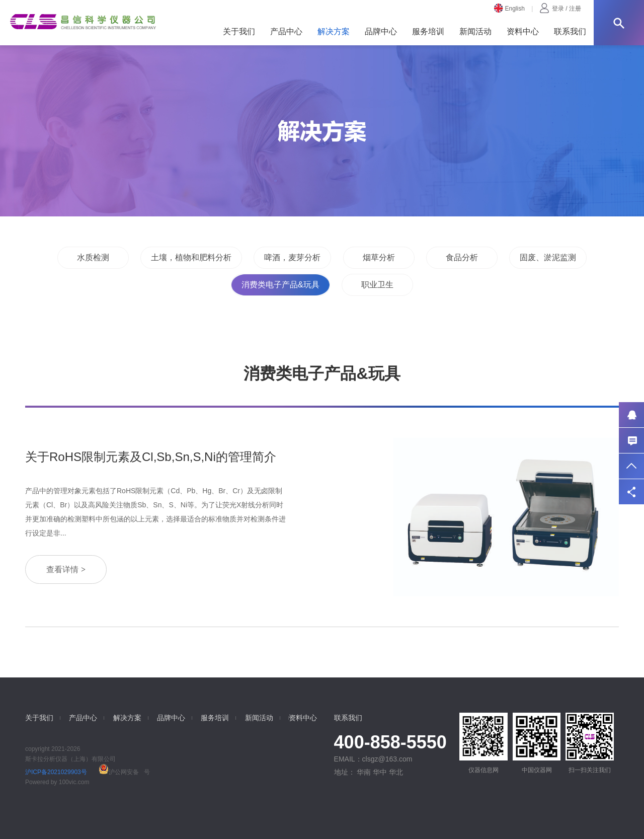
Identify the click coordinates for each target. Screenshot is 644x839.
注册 (575, 9)
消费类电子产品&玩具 (280, 285)
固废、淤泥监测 (548, 257)
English (509, 9)
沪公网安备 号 (124, 772)
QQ (631, 415)
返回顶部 (631, 466)
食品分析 (462, 257)
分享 (631, 492)
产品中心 (286, 31)
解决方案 (334, 31)
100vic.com (74, 782)
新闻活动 (475, 31)
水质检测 (93, 257)
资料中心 (523, 31)
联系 (631, 440)
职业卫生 (377, 285)
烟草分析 (379, 257)
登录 (558, 9)
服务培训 (428, 31)
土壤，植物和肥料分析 (191, 257)
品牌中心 (381, 31)
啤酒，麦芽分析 (292, 257)
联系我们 (570, 31)
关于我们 (239, 31)
